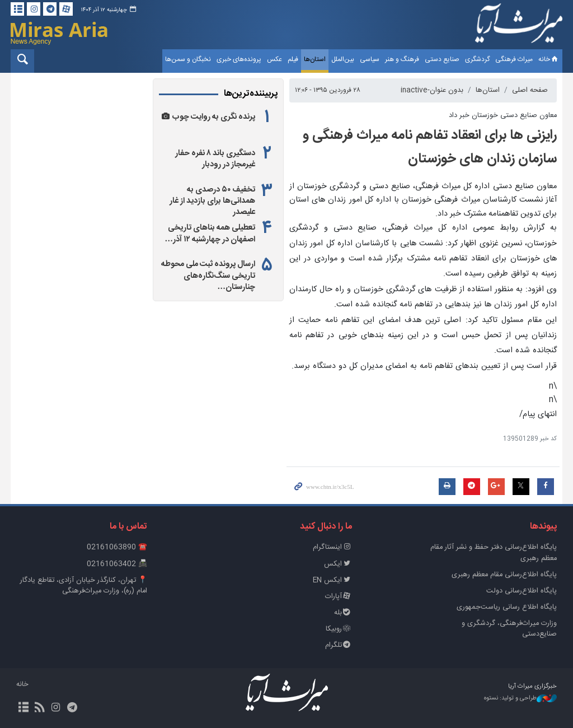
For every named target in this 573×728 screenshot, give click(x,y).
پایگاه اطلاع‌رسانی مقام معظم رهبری (504, 575)
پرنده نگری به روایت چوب (214, 117)
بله (343, 613)
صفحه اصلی (530, 90)
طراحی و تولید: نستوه (520, 699)
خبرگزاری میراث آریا (519, 26)
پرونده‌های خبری (239, 59)
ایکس (338, 564)
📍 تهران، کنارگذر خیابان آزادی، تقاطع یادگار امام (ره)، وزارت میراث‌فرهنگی (84, 586)
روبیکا (339, 629)
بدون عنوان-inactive (432, 90)
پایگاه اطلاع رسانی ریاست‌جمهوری (507, 607)
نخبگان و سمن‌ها (188, 59)
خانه (549, 59)
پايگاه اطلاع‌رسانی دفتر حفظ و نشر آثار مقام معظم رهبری (494, 553)
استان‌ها (315, 59)
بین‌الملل (343, 59)
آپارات (339, 597)
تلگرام (339, 645)
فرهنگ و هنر (402, 59)
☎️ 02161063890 (117, 547)
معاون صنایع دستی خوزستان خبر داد (503, 116)
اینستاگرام (332, 547)
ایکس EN (332, 580)
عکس (274, 59)
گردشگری (477, 59)
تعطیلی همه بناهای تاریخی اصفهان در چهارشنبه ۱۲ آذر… (210, 234)
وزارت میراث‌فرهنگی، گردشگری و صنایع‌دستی (509, 629)
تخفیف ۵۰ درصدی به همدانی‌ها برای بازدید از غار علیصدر (212, 201)
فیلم (293, 59)
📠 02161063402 (117, 564)
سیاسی (370, 59)
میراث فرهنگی (514, 59)
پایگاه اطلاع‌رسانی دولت (522, 591)
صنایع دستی (442, 59)
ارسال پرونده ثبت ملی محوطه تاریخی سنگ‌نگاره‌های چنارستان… (208, 276)
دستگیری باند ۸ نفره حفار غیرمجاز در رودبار (215, 159)
